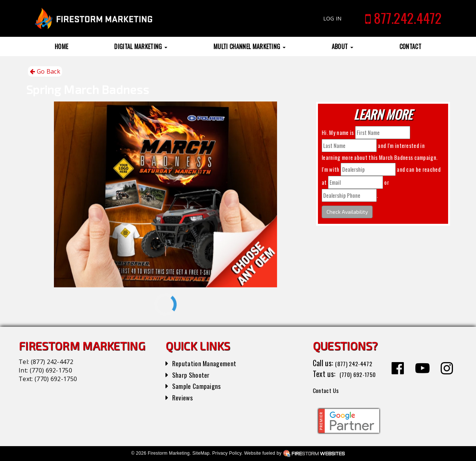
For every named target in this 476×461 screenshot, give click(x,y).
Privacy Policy (227, 453)
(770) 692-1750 (51, 370)
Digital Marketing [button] (141, 46)
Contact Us (329, 390)
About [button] (342, 46)
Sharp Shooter (193, 374)
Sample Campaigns (200, 386)
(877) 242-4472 (52, 362)
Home (61, 46)
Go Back (45, 72)
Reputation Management (208, 363)
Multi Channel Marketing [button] (250, 46)
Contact (410, 46)
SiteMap (201, 453)
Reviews (184, 397)
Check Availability (347, 212)
